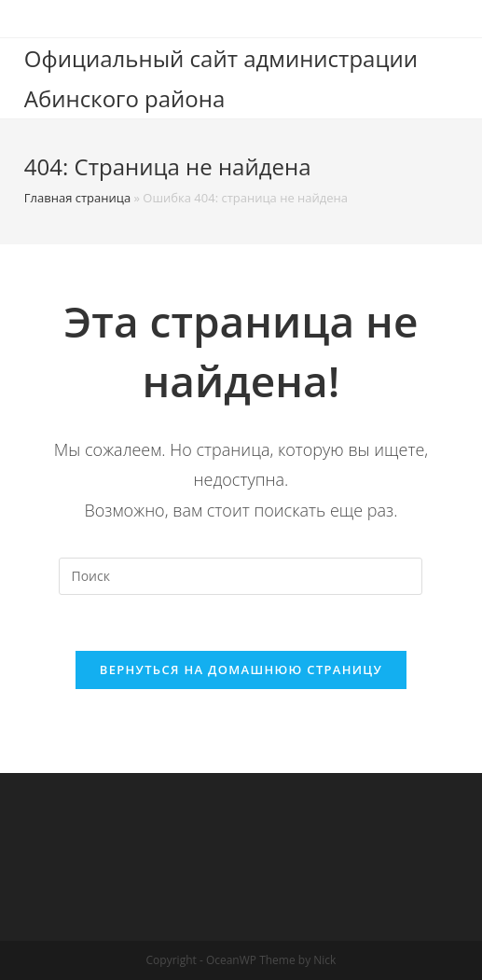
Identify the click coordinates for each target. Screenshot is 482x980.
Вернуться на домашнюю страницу (241, 669)
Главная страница (77, 198)
